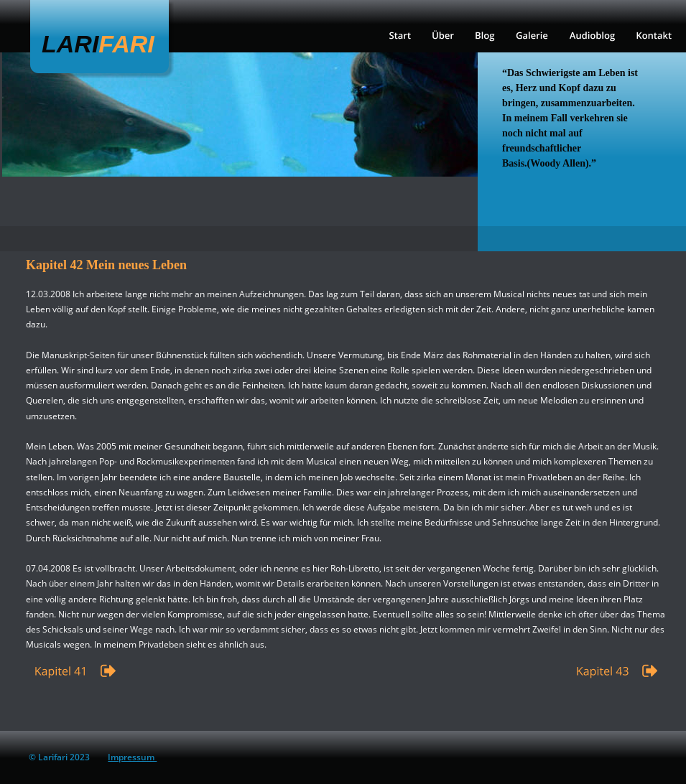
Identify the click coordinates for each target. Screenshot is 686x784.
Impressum (132, 757)
